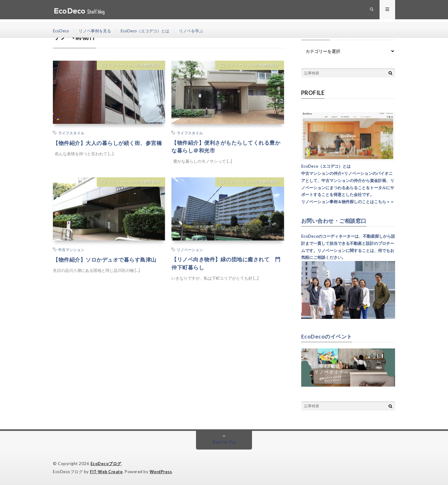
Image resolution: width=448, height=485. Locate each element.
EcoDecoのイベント (327, 336)
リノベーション (190, 250)
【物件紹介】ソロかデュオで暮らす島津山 (108, 260)
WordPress (163, 471)
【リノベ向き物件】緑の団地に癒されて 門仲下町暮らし (226, 265)
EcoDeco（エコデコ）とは (151, 31)
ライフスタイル (71, 133)
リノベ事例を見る (97, 31)
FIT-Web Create (107, 471)
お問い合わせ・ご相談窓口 (336, 221)
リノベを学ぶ (199, 31)
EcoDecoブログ (106, 463)
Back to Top (224, 441)
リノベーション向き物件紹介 (133, 66)
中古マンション (71, 250)
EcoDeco (62, 31)
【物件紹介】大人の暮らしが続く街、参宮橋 (108, 147)
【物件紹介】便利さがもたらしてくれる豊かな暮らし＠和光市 (226, 147)
